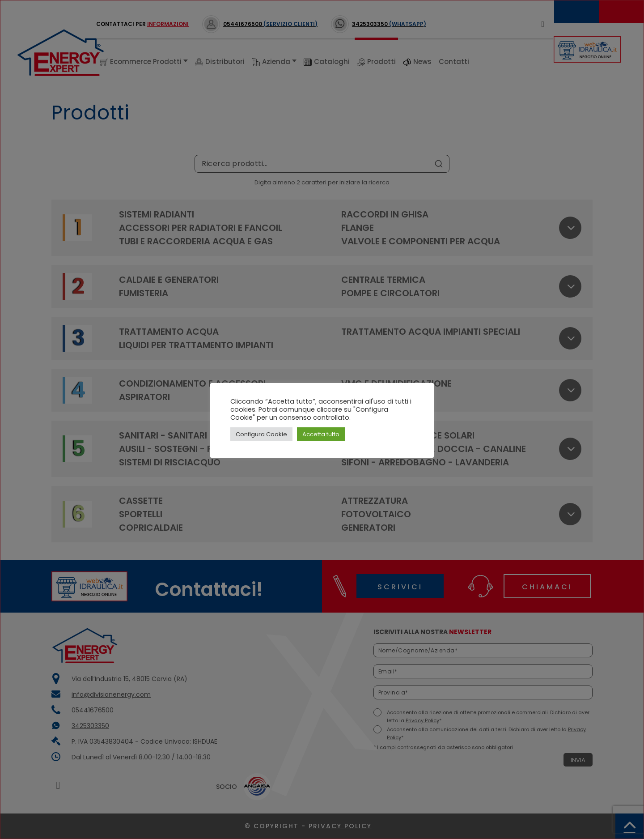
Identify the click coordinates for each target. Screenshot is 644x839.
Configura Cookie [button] (261, 434)
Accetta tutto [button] (321, 434)
